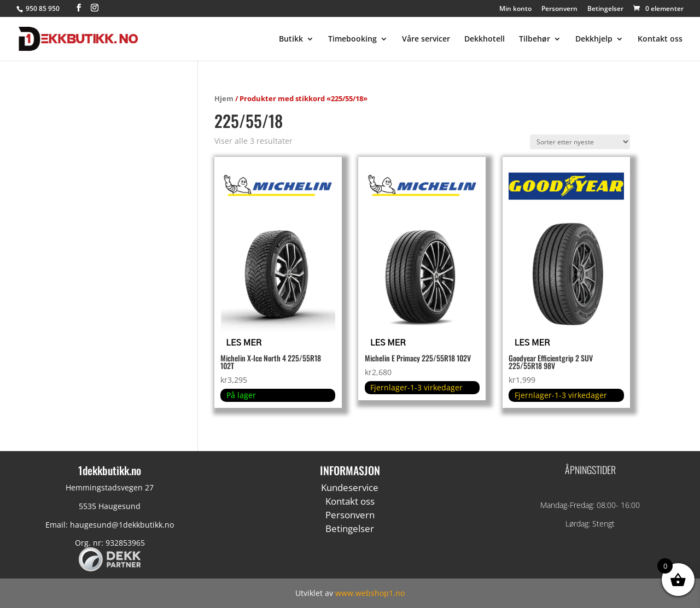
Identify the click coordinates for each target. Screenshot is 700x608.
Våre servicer (426, 39)
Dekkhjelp (594, 39)
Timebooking (352, 39)
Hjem (224, 98)
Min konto (515, 9)
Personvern (559, 9)
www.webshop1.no (370, 593)
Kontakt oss (660, 39)
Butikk (291, 39)
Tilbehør (535, 39)
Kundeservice (350, 487)
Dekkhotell (485, 39)
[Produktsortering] (580, 142)
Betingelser (605, 9)
